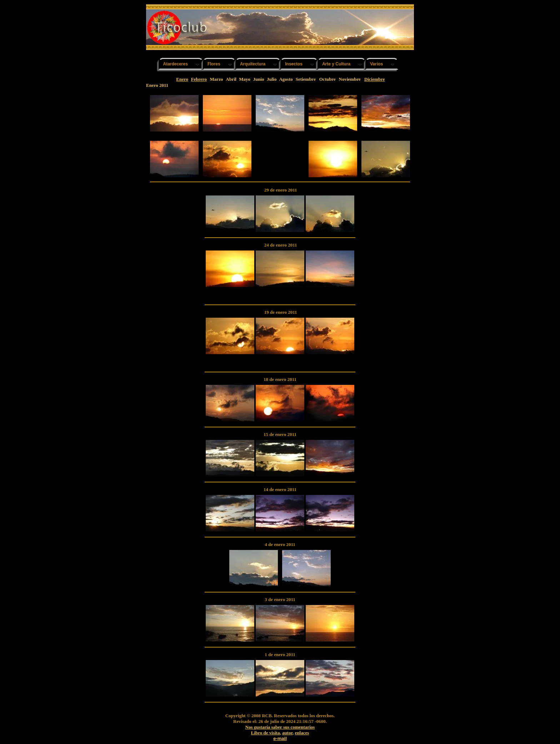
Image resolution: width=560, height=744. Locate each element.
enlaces (302, 733)
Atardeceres (176, 64)
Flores (214, 64)
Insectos (294, 64)
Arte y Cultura (336, 64)
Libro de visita (266, 733)
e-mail (280, 738)
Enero (182, 79)
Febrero (199, 79)
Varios (376, 64)
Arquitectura (253, 64)
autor (287, 733)
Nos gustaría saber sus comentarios (280, 727)
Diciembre (375, 79)
